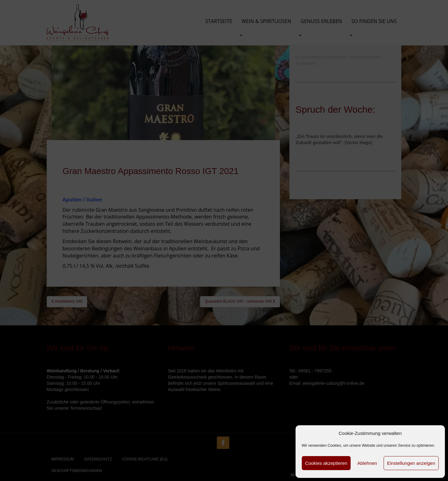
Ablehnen (367, 463)
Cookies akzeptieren (326, 463)
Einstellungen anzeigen (411, 463)
